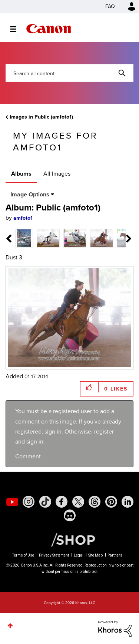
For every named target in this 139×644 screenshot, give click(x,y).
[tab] (24, 238)
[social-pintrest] (111, 502)
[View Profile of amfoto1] (23, 218)
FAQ (110, 6)
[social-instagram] (29, 502)
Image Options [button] (30, 194)
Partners (115, 555)
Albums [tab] (21, 174)
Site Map (95, 555)
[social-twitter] (78, 502)
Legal (79, 555)
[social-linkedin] (128, 502)
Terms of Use (23, 555)
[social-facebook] (62, 502)
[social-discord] (70, 515)
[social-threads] (95, 502)
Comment (28, 456)
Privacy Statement (54, 555)
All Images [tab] (57, 174)
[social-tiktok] (45, 502)
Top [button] (10, 626)
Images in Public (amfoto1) (41, 117)
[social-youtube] (12, 502)
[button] (90, 387)
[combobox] (69, 73)
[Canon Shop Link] (69, 540)
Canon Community (49, 29)
